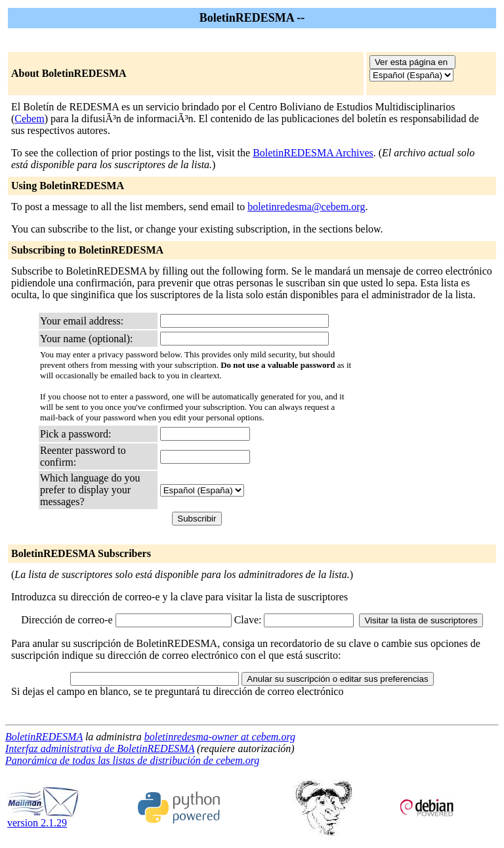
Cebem (29, 119)
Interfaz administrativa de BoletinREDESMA (100, 748)
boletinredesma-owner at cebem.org (220, 737)
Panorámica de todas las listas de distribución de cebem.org (132, 760)
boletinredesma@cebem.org (306, 207)
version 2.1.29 (43, 818)
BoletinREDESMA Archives (313, 153)
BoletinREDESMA (44, 737)
